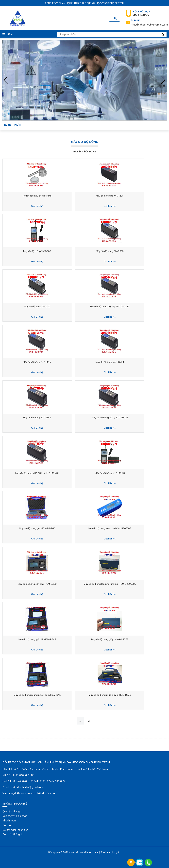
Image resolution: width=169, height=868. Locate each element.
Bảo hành (8, 825)
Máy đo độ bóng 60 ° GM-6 (43, 418)
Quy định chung (11, 811)
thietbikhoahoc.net (89, 852)
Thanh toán (9, 821)
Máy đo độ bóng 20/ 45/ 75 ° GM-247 (126, 307)
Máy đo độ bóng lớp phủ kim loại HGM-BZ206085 (126, 584)
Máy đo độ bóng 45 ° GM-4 (126, 362)
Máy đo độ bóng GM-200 (43, 307)
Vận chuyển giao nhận (15, 816)
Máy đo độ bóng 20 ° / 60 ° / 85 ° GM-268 (43, 473)
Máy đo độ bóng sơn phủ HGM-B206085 (126, 528)
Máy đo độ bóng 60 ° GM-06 (126, 473)
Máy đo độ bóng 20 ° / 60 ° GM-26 (126, 418)
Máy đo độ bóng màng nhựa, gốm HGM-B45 (43, 695)
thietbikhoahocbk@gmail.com (150, 22)
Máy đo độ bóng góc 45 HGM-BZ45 (43, 639)
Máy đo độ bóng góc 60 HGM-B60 (43, 528)
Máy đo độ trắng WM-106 (43, 251)
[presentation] (6, 80)
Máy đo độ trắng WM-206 (126, 196)
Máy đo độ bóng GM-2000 (126, 251)
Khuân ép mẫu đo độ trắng (43, 196)
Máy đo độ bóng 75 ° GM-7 (43, 362)
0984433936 (141, 13)
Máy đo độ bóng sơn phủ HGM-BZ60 (43, 584)
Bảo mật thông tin (13, 834)
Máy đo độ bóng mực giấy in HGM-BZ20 (126, 695)
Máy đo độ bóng (84, 151)
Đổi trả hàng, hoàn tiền (15, 830)
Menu (8, 34)
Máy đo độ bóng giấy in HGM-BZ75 (126, 639)
